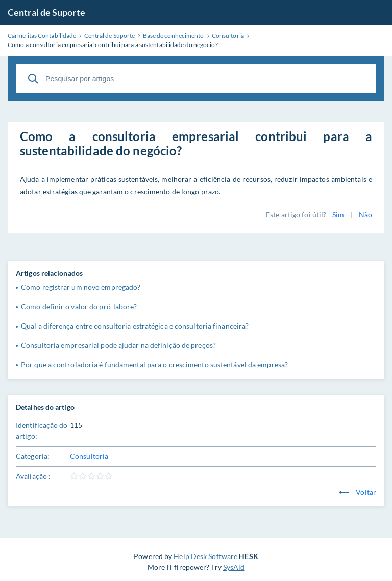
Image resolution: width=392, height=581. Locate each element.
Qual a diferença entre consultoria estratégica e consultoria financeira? (135, 326)
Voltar (358, 492)
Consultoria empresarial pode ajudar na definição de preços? (118, 345)
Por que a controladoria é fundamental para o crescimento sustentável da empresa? (154, 365)
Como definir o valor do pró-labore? (79, 306)
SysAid (234, 567)
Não (365, 214)
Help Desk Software (205, 556)
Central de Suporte (46, 12)
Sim (338, 214)
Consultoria (89, 456)
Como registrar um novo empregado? (81, 287)
